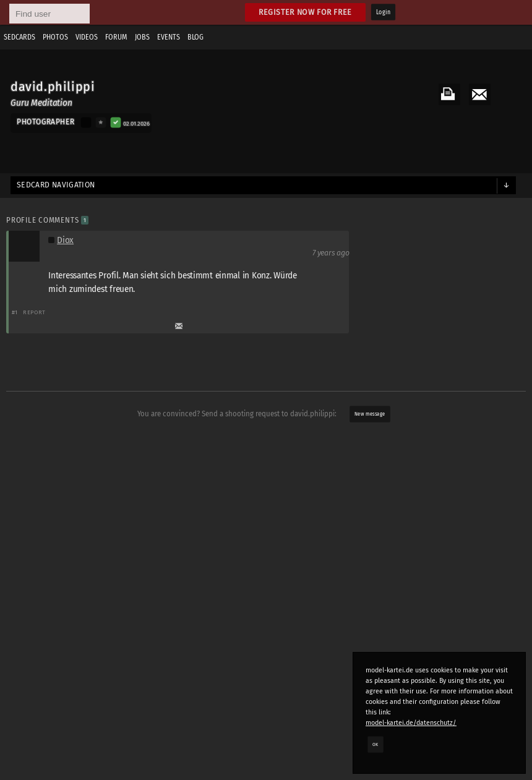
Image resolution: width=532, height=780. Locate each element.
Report (34, 312)
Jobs (142, 37)
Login (383, 12)
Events (169, 37)
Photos (55, 37)
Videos (87, 37)
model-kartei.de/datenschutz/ (411, 723)
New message (370, 414)
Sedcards (19, 37)
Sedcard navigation (56, 185)
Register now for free (305, 12)
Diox (65, 240)
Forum (116, 37)
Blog (195, 37)
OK (375, 744)
